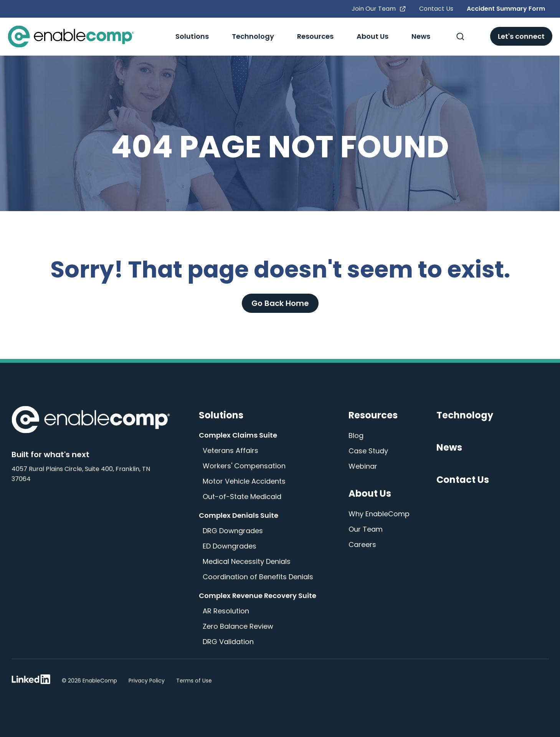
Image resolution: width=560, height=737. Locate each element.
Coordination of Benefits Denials (258, 577)
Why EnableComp (379, 514)
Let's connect (521, 36)
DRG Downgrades (233, 531)
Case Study (368, 451)
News (421, 36)
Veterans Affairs (230, 450)
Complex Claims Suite (238, 435)
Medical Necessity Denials (247, 561)
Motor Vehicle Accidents (244, 481)
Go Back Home (280, 303)
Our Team (366, 529)
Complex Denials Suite (239, 515)
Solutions (192, 36)
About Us (373, 36)
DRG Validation (228, 642)
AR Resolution (226, 611)
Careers (362, 544)
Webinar (363, 466)
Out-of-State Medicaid (242, 497)
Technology (253, 36)
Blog (356, 435)
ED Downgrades (230, 546)
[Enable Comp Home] (91, 421)
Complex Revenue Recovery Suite (258, 596)
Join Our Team (379, 9)
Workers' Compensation (244, 466)
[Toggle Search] (460, 36)
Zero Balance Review (238, 626)
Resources (315, 36)
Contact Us (436, 9)
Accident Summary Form (506, 9)
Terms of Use (194, 681)
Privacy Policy (147, 681)
